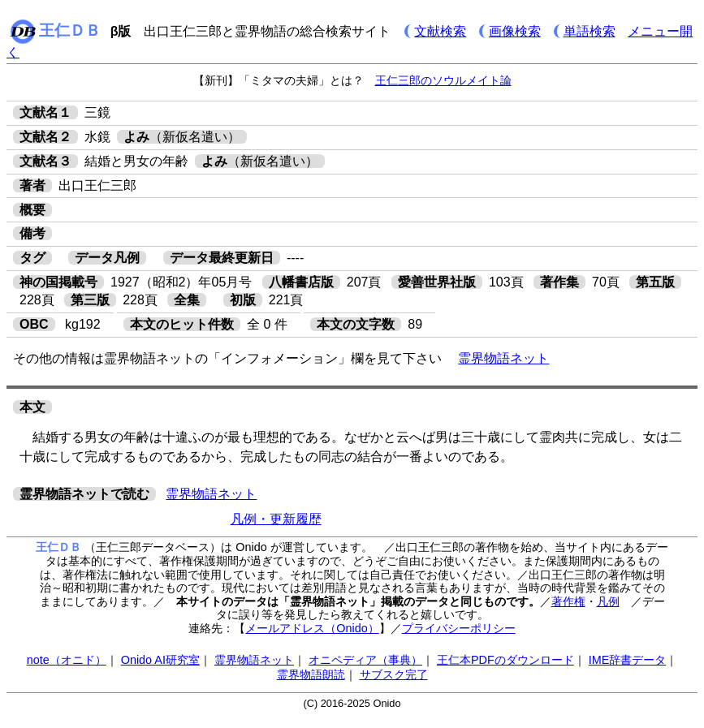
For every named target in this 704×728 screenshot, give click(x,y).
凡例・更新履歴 (276, 519)
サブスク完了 (394, 674)
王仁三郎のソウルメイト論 (443, 80)
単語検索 (590, 31)
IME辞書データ (628, 660)
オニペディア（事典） (365, 660)
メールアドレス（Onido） (312, 628)
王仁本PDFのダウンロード (505, 660)
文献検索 (440, 31)
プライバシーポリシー (459, 628)
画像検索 (515, 31)
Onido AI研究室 (160, 660)
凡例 (608, 601)
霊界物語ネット (503, 358)
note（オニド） (67, 660)
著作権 (568, 601)
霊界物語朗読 (311, 674)
